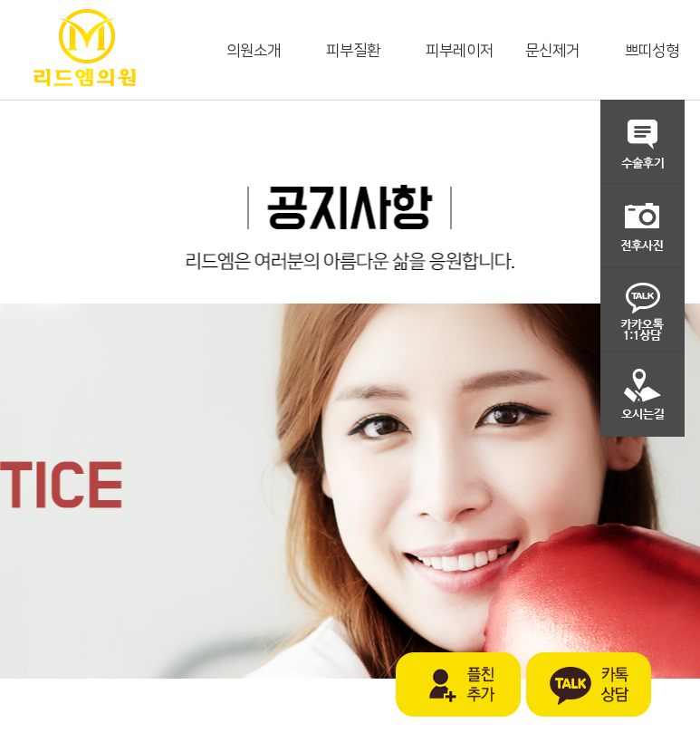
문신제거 (552, 51)
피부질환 (353, 51)
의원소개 (254, 51)
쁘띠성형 (652, 51)
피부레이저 (460, 51)
